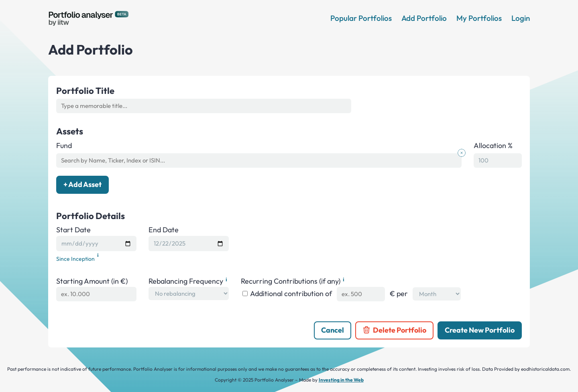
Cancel (333, 330)
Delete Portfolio (394, 330)
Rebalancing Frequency (186, 281)
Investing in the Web (341, 380)
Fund (64, 145)
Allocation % (493, 145)
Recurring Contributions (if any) (291, 281)
